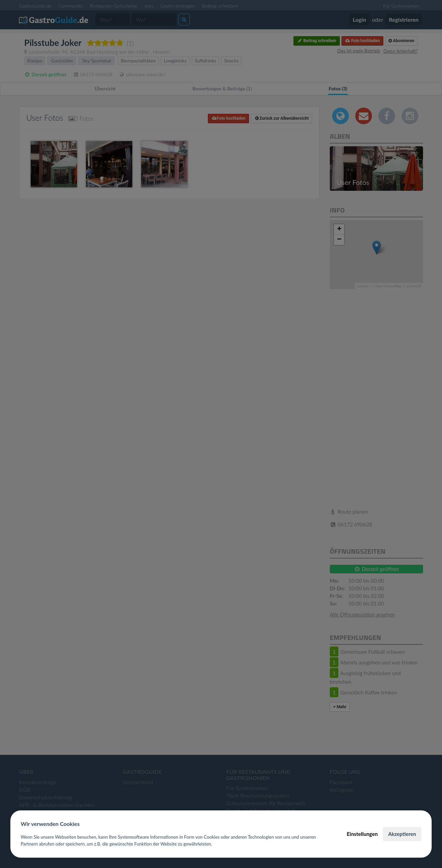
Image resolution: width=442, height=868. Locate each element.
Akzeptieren (402, 834)
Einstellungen (362, 834)
